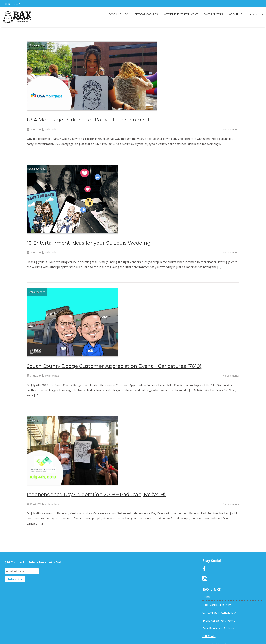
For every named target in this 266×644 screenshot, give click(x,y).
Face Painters (213, 14)
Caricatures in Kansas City (219, 609)
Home (207, 593)
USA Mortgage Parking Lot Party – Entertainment (88, 116)
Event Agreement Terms (219, 617)
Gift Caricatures (146, 14)
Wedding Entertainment (181, 14)
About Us (236, 14)
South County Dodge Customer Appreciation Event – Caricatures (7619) (114, 363)
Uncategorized (37, 42)
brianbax (54, 126)
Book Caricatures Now (217, 601)
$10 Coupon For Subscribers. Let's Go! (33, 559)
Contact (256, 14)
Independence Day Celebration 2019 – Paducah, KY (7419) (96, 491)
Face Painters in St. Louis (219, 625)
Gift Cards (209, 633)
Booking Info (119, 14)
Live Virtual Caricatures (217, 641)
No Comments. (231, 126)
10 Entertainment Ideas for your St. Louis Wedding (89, 240)
